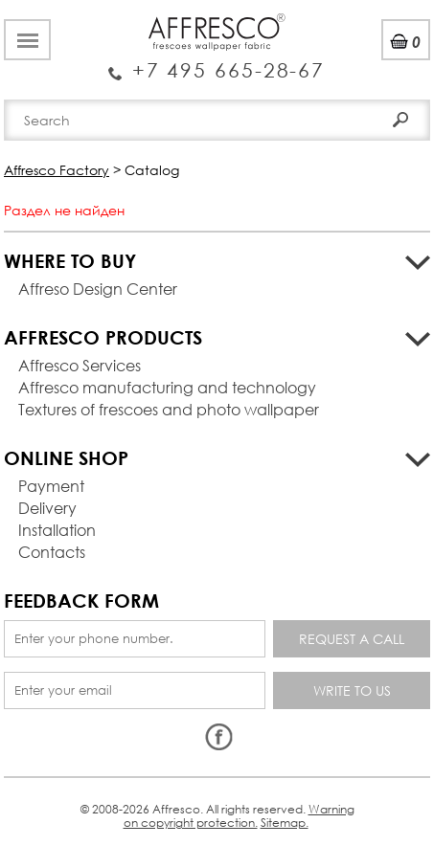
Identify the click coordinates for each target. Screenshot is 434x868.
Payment (51, 486)
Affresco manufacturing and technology (167, 387)
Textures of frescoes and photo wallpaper (169, 409)
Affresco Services (80, 365)
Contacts (52, 552)
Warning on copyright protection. (239, 816)
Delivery (47, 508)
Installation (57, 530)
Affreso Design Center (98, 289)
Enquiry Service (217, 62)
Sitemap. (285, 823)
